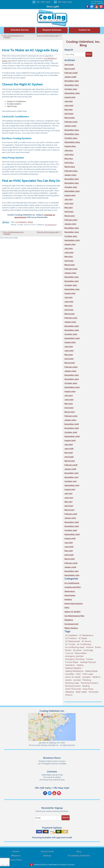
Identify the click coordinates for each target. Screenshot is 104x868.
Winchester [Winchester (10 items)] (94, 692)
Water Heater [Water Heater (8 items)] (81, 692)
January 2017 (70, 518)
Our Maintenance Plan (74, 616)
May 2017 (68, 502)
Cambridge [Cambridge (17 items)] (88, 650)
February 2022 (71, 269)
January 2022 (70, 273)
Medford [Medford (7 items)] (96, 677)
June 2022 (69, 252)
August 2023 (70, 195)
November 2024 (72, 134)
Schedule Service (20, 30)
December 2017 (71, 473)
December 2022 (72, 228)
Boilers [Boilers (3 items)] (98, 647)
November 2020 (72, 330)
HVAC (67, 608)
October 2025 (71, 89)
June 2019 (69, 400)
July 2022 (69, 248)
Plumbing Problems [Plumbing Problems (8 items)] (90, 683)
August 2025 (70, 97)
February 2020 (71, 367)
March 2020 (70, 363)
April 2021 (69, 310)
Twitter (92, 7)
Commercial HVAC (73, 587)
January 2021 (70, 322)
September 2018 (72, 436)
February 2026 (71, 73)
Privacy (3, 865)
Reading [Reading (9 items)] (86, 686)
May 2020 (69, 355)
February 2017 (71, 514)
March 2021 (70, 314)
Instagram (101, 7)
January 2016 (70, 567)
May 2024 (69, 159)
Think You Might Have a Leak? (48, 36)
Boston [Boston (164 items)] (68, 650)
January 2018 (70, 469)
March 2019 (70, 412)
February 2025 (71, 122)
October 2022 (71, 236)
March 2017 (69, 510)
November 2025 (72, 85)
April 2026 (69, 65)
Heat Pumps (70, 595)
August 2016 (70, 538)
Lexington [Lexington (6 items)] (87, 677)
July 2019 (69, 395)
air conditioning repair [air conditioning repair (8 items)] (75, 647)
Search (89, 54)
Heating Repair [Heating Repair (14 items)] (91, 671)
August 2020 (70, 342)
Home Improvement (74, 603)
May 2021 (69, 306)
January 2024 (70, 175)
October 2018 (71, 432)
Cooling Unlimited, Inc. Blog (83, 43)
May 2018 (69, 453)
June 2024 (69, 154)
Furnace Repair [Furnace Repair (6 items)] (72, 662)
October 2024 (71, 138)
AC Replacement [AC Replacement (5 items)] (73, 641)
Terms (7, 865)
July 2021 (69, 297)
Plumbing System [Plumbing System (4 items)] (73, 686)
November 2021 (72, 281)
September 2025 (72, 93)
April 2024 (69, 163)
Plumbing (69, 620)
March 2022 (70, 265)
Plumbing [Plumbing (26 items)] (87, 680)
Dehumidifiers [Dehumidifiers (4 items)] (81, 653)
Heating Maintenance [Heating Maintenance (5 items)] (74, 671)
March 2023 (70, 216)
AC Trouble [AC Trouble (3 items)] (70, 644)
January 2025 (70, 126)
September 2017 (72, 485)
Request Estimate (52, 30)
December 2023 (72, 179)
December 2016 (72, 522)
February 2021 (71, 318)
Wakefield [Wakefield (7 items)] (70, 692)
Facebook (87, 7)
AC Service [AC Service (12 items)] (86, 641)
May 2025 (69, 110)
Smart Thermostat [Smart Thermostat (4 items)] (73, 689)
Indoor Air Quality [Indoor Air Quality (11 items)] (73, 677)
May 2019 (69, 404)
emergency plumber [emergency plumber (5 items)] (74, 656)
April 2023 (69, 212)
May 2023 (69, 208)
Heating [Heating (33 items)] (80, 665)
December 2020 (72, 326)
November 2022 (72, 232)
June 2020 (69, 351)
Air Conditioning (51, 225)
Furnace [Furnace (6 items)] (90, 659)
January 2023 (70, 224)
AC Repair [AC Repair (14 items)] (83, 638)
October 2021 (71, 285)
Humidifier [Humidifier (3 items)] (70, 674)
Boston (30, 222)
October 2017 (71, 481)
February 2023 (71, 220)
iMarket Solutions (41, 865)
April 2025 (69, 114)
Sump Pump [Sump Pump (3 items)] (88, 689)
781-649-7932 (65, 2)
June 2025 (69, 105)
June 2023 (69, 203)
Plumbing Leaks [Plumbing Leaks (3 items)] (72, 683)
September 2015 (72, 575)
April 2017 (69, 506)
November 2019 (72, 379)
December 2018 (72, 424)
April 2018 (69, 457)
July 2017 (68, 493)
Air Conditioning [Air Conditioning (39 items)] (84, 644)
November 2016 (72, 526)
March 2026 (70, 69)
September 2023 (72, 191)
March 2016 (70, 559)
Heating (68, 599)
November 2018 (72, 428)
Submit (66, 817)
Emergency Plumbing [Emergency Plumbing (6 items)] (75, 659)
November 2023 (72, 183)
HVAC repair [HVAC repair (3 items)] (88, 674)
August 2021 (70, 293)
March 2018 (70, 461)
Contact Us (84, 30)
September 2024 (72, 142)
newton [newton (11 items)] (69, 680)
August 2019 (70, 391)
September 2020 (72, 338)
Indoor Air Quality (72, 612)
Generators (70, 591)
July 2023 (69, 199)
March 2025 (70, 118)
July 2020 (69, 347)
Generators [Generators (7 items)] (70, 665)
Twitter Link (6, 222)
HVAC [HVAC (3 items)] (78, 674)
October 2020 (71, 334)
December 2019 (72, 375)
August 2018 (70, 440)
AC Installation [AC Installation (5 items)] (71, 635)
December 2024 (72, 130)
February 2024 (71, 171)
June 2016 (69, 547)
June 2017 (69, 498)
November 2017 (71, 477)
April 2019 (69, 408)
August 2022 (70, 244)
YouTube (97, 7)
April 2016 (69, 555)
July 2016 (69, 543)
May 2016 (69, 551)
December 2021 (72, 277)
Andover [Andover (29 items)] (90, 647)
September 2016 (72, 534)
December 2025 (72, 81)
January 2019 (70, 420)
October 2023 (71, 187)
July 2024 (69, 150)
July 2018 (69, 444)
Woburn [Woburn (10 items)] (69, 695)
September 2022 (72, 240)
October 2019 (71, 383)
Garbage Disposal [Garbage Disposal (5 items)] (88, 662)
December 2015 (71, 571)
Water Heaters (71, 628)
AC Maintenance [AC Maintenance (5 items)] (86, 635)
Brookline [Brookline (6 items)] (77, 650)
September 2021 (72, 289)
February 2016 (71, 563)
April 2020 (69, 359)
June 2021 (69, 302)
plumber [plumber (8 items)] (77, 680)
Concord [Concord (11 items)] (69, 653)
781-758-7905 (43, 2)
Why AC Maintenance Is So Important (13, 36)
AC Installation (21, 222)
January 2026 (70, 77)
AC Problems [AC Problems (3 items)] (71, 638)
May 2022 (69, 257)
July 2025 (69, 101)
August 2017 (70, 489)
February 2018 (71, 465)
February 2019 (71, 416)
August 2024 (70, 146)
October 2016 (71, 530)
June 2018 (69, 449)
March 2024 (70, 167)
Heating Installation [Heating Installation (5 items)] (73, 668)
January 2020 (70, 371)
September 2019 (72, 387)
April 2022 (69, 261)
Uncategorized (71, 624)
